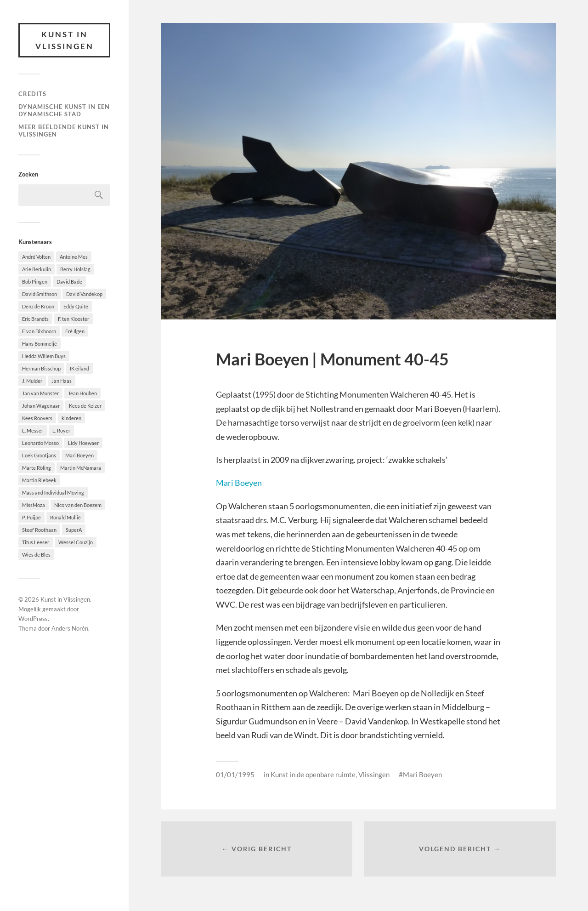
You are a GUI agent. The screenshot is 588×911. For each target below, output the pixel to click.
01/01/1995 (235, 774)
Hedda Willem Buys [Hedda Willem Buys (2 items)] (44, 356)
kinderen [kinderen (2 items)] (71, 418)
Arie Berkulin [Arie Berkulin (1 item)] (37, 269)
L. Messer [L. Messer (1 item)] (33, 430)
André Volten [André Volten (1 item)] (36, 257)
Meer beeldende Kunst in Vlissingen (64, 131)
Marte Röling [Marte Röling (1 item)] (37, 468)
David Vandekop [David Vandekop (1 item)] (84, 294)
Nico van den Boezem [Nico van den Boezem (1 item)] (78, 505)
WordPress (33, 619)
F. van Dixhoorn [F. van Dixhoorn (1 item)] (39, 331)
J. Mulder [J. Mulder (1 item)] (32, 381)
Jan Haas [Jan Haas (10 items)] (62, 381)
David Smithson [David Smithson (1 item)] (40, 294)
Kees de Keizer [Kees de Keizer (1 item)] (85, 406)
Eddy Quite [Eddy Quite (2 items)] (76, 306)
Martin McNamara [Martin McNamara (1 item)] (81, 468)
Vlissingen (374, 774)
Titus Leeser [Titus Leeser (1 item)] (36, 542)
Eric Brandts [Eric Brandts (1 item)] (35, 319)
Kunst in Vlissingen (65, 40)
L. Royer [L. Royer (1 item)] (61, 430)
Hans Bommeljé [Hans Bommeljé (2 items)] (40, 344)
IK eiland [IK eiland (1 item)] (79, 368)
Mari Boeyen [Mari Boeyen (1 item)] (79, 455)
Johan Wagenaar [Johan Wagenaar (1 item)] (41, 406)
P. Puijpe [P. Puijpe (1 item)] (31, 517)
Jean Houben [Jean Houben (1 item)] (82, 393)
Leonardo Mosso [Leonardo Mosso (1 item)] (40, 443)
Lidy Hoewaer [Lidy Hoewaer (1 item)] (83, 443)
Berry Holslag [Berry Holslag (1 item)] (75, 269)
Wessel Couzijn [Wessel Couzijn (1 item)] (76, 542)
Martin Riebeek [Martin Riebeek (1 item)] (39, 480)
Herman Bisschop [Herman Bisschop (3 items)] (41, 368)
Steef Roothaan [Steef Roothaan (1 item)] (39, 530)
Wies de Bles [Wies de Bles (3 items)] (36, 555)
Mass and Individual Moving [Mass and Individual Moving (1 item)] (53, 493)
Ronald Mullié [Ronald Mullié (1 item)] (65, 517)
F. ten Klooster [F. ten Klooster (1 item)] (73, 319)
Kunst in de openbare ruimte (313, 774)
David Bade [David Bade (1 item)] (69, 282)
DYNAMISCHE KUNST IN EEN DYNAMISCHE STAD (64, 110)
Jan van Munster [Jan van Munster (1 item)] (40, 393)
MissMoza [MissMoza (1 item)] (34, 505)
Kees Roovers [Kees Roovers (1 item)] (37, 418)
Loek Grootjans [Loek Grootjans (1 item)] (39, 455)
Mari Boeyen (239, 483)
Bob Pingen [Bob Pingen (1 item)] (35, 282)
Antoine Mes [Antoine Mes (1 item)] (74, 257)
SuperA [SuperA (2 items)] (74, 530)
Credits (32, 94)
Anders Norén (70, 628)
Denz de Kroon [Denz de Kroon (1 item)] (38, 306)
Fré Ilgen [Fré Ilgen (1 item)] (75, 331)
